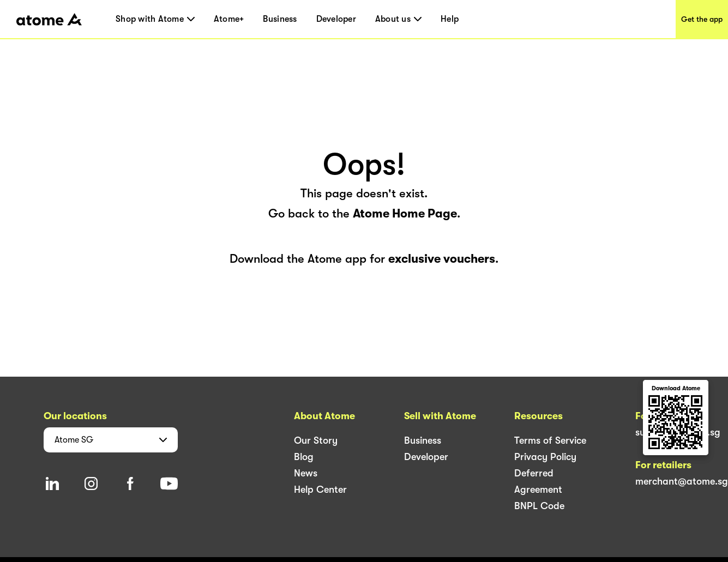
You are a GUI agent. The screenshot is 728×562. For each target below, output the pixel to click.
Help (450, 19)
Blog (304, 457)
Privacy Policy (545, 457)
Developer (336, 19)
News (306, 473)
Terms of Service (550, 440)
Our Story (316, 440)
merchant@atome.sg (682, 481)
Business (280, 19)
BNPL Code (539, 506)
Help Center (320, 490)
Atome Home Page (405, 213)
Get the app (702, 19)
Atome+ (229, 19)
